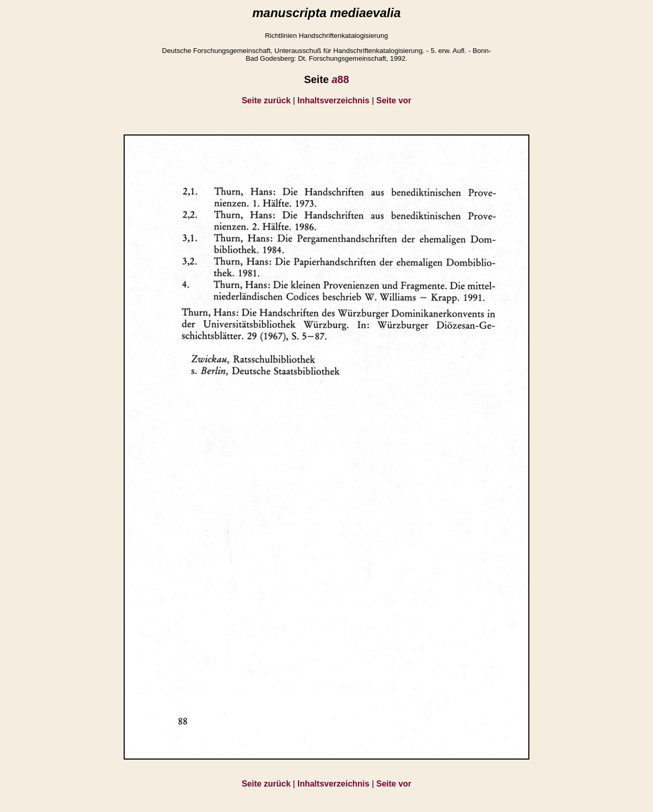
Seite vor (394, 100)
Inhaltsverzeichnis (333, 100)
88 (340, 79)
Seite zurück (266, 100)
